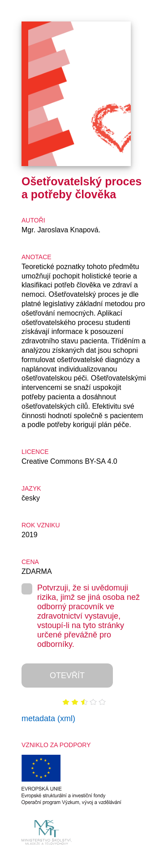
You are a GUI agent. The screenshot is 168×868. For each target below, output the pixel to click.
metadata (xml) (48, 718)
